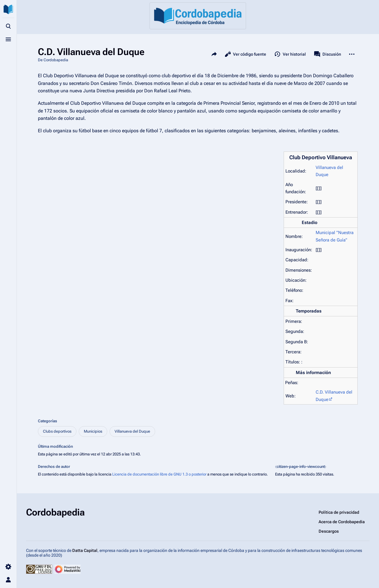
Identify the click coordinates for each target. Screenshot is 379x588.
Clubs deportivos (57, 431)
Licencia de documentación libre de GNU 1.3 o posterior (159, 474)
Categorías (48, 421)
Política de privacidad (339, 512)
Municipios (93, 431)
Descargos (329, 531)
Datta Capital (85, 550)
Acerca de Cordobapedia (342, 522)
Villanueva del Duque (132, 431)
